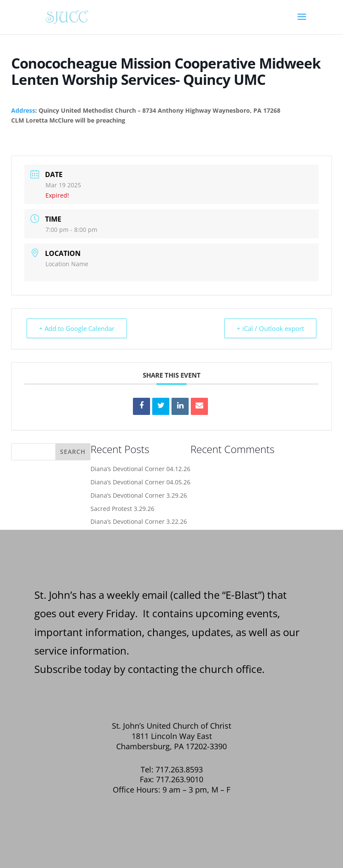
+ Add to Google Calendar (77, 328)
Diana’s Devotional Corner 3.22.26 (139, 521)
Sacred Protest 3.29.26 (122, 509)
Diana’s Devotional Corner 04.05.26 (140, 482)
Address (23, 110)
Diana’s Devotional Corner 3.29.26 (139, 495)
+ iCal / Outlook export (270, 328)
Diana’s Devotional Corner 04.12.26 (140, 469)
